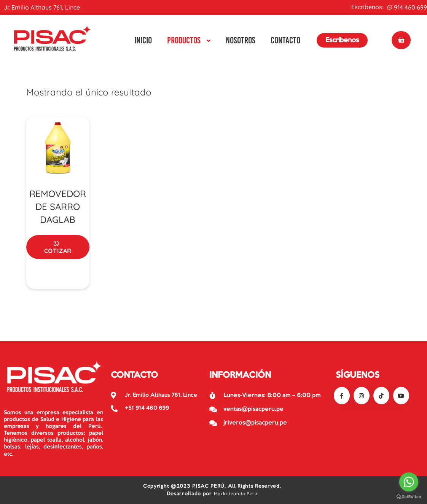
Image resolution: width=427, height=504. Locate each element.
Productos (184, 40)
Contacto (285, 40)
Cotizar (58, 251)
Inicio (143, 40)
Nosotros (241, 40)
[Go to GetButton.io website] (409, 496)
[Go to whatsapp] (409, 482)
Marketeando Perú (236, 494)
